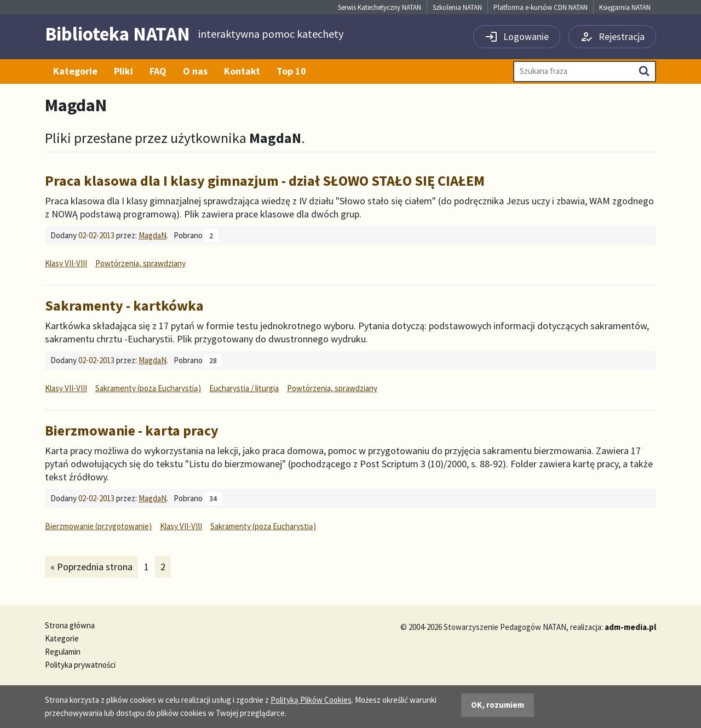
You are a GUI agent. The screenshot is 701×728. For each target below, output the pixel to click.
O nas (195, 71)
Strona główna (70, 625)
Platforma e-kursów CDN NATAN (541, 7)
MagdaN (153, 235)
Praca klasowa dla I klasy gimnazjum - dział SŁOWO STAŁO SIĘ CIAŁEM (265, 180)
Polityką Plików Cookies (311, 700)
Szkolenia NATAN (457, 7)
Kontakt (242, 71)
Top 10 (291, 71)
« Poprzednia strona (91, 566)
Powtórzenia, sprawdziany (140, 263)
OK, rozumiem (498, 705)
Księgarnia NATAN (625, 7)
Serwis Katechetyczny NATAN (380, 7)
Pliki (123, 71)
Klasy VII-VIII (66, 263)
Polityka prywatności (80, 665)
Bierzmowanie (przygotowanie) (98, 526)
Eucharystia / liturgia (244, 388)
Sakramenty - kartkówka (124, 305)
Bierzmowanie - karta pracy (132, 430)
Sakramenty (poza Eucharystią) (148, 388)
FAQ (158, 71)
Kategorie (75, 71)
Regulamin (63, 652)
